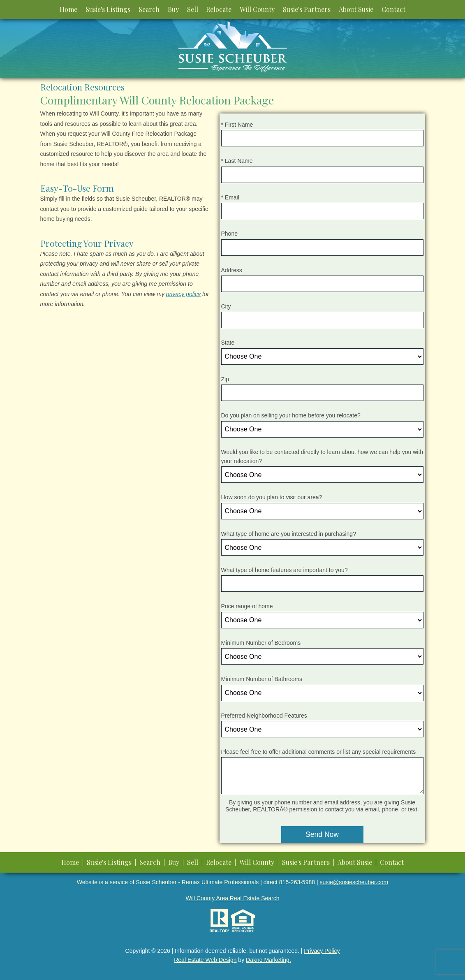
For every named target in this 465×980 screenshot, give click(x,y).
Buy (173, 9)
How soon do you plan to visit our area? (272, 497)
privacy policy (183, 294)
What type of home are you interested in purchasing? (289, 534)
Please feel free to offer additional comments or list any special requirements (319, 752)
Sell (193, 9)
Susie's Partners (307, 9)
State (228, 343)
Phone (229, 234)
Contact (393, 9)
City (226, 306)
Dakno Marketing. (268, 960)
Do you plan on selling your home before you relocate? (291, 415)
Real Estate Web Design (205, 960)
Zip (225, 379)
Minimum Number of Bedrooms (261, 643)
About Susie (356, 9)
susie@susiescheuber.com (354, 882)
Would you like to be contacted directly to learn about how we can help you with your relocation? (322, 456)
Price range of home (247, 606)
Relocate (219, 9)
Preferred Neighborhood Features (264, 716)
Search (149, 9)
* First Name (237, 125)
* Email (230, 197)
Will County (257, 9)
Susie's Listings (108, 9)
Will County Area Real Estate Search (233, 898)
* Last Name (237, 161)
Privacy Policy (322, 951)
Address (232, 270)
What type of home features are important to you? (285, 570)
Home (68, 9)
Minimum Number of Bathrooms (262, 679)
